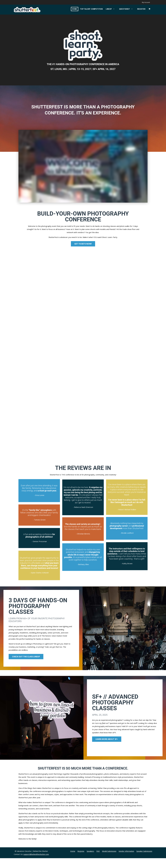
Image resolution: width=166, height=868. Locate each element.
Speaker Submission (144, 861)
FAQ (98, 861)
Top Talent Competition (91, 9)
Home (75, 9)
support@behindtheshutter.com (36, 864)
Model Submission (109, 861)
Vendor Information (126, 861)
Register (141, 9)
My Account (146, 2)
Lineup (111, 9)
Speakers (90, 861)
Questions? (127, 9)
